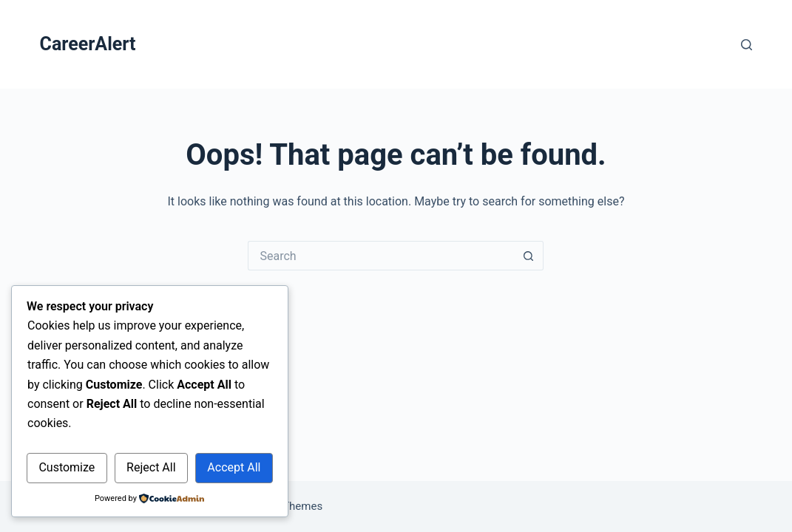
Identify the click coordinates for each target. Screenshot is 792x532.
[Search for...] (381, 256)
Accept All (234, 467)
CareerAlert (88, 44)
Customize (67, 467)
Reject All (151, 467)
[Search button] (529, 256)
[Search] (747, 45)
